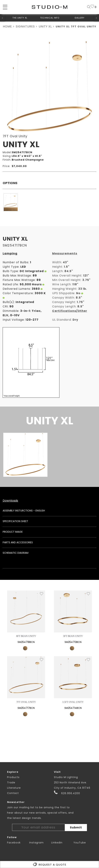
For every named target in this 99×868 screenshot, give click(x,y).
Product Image (13, 532)
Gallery (79, 18)
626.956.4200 (67, 793)
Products (13, 777)
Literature (14, 788)
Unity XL (45, 26)
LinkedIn (57, 843)
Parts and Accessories (18, 542)
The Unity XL (20, 18)
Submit (76, 827)
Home (7, 26)
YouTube (80, 843)
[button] (2, 18)
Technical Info (50, 18)
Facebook (14, 843)
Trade (11, 782)
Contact (13, 793)
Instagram (36, 843)
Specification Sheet (15, 521)
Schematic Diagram (16, 553)
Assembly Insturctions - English (24, 511)
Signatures (25, 26)
